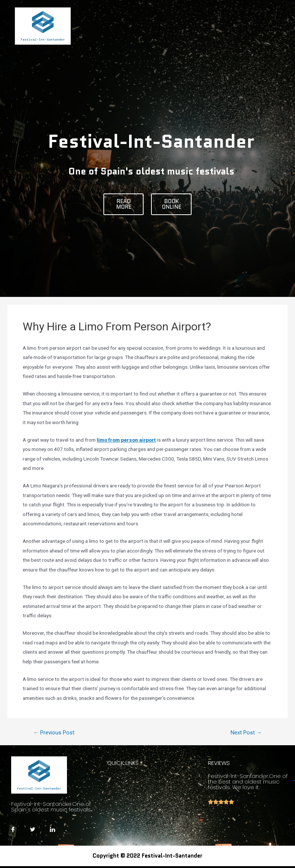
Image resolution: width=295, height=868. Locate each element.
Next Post (246, 733)
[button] (124, 204)
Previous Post (54, 733)
